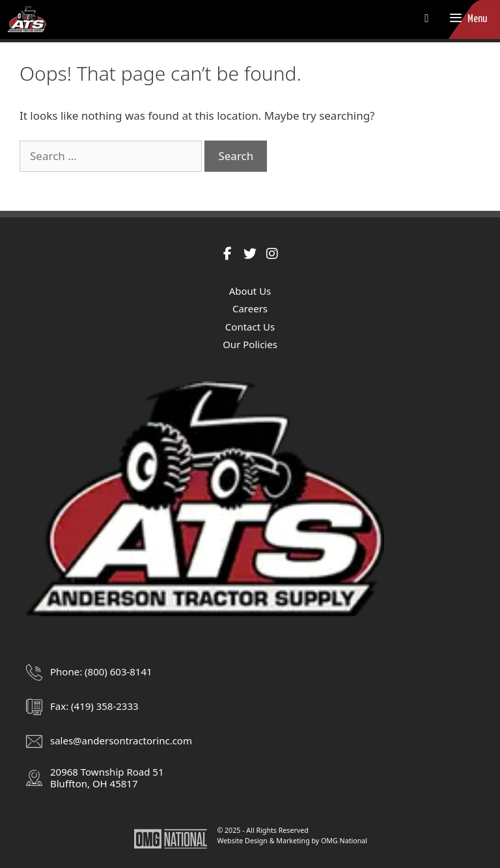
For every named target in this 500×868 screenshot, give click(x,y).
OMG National (344, 841)
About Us (250, 291)
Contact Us (250, 327)
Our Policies (250, 344)
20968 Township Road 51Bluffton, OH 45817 (107, 778)
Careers (250, 308)
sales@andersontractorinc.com (121, 740)
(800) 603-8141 (118, 671)
